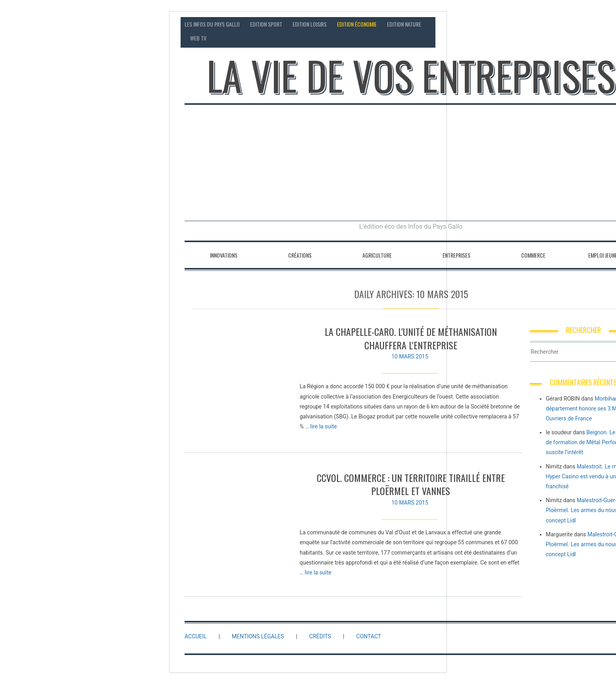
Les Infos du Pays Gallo (212, 24)
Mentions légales (258, 636)
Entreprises (456, 255)
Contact (562, 24)
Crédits (320, 636)
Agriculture (377, 255)
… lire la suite (321, 426)
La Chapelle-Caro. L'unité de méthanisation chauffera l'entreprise (411, 338)
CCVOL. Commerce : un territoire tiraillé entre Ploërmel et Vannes (411, 489)
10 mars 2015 (410, 356)
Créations (300, 255)
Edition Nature (404, 24)
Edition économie (357, 24)
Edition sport (266, 24)
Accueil (196, 636)
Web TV (198, 38)
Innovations (224, 255)
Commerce (533, 255)
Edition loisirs (310, 24)
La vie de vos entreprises (411, 75)
